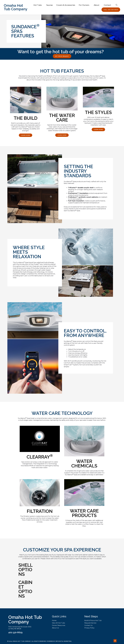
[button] (111, 10)
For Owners (84, 5)
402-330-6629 (15, 632)
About (97, 5)
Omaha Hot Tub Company (16, 7)
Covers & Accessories (66, 5)
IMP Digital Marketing (64, 641)
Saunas (49, 5)
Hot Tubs (38, 5)
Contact (108, 5)
